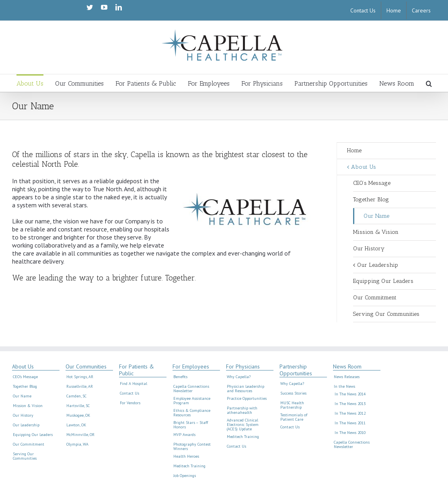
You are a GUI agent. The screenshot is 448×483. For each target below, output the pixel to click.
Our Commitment (375, 298)
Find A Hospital (134, 384)
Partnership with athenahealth (242, 410)
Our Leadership (378, 265)
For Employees (191, 367)
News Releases (347, 377)
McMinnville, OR (80, 435)
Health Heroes (186, 456)
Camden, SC (76, 396)
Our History (369, 249)
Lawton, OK (76, 425)
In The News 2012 (350, 413)
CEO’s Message (372, 183)
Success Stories (293, 393)
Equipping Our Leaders (383, 281)
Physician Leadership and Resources (246, 389)
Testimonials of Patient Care (294, 417)
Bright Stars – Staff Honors (191, 425)
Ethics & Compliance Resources (192, 413)
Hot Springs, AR (80, 377)
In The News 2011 (350, 423)
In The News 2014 (350, 394)
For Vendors (130, 403)
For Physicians (243, 367)
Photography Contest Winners (192, 447)
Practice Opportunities (247, 399)
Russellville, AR (80, 387)
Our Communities (86, 367)
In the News (344, 387)
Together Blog (371, 200)
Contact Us (129, 393)
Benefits (180, 377)
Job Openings (185, 476)
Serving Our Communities (386, 314)
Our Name (376, 216)
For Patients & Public (137, 370)
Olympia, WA (77, 444)
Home (354, 150)
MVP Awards (184, 435)
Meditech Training (189, 466)
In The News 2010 (350, 433)
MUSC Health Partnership (292, 405)
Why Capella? (239, 377)
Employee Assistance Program (192, 401)
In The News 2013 (350, 404)
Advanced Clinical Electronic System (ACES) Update (243, 425)
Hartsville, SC (78, 406)
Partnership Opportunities (296, 370)
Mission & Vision (376, 232)
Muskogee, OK (78, 415)
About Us (364, 167)
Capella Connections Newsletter (191, 389)
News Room (347, 367)
